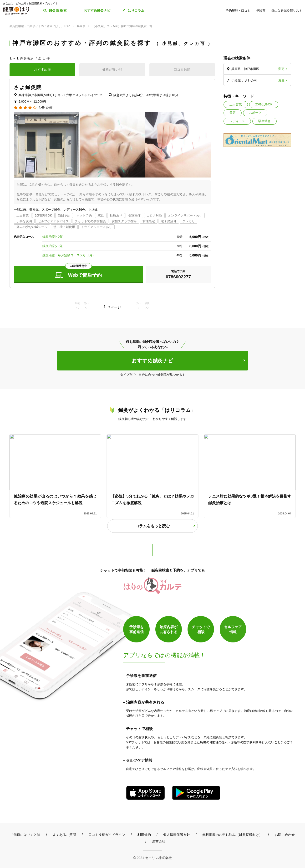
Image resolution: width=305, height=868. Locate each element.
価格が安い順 (112, 69)
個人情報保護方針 (177, 835)
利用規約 (144, 835)
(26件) (50, 108)
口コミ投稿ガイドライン (107, 835)
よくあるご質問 (64, 835)
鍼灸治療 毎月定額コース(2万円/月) (68, 255)
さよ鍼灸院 (28, 87)
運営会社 (159, 841)
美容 (233, 113)
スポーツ (255, 113)
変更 (281, 69)
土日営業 (236, 104)
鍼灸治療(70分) (53, 246)
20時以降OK (264, 104)
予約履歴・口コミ (238, 11)
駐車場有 (264, 121)
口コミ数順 (182, 69)
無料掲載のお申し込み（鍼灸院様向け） (232, 835)
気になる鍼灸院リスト (287, 11)
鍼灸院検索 (58, 10)
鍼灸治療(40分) (53, 237)
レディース (237, 121)
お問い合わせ (285, 835)
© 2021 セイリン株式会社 (152, 858)
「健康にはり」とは (25, 835)
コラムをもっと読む (152, 526)
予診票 (261, 11)
